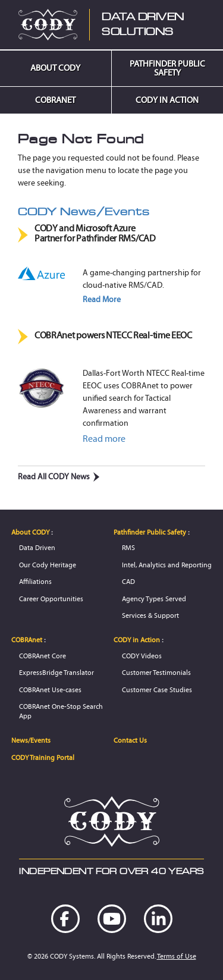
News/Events (31, 740)
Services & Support (150, 615)
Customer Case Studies (157, 690)
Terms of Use (177, 956)
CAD (128, 581)
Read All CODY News (59, 477)
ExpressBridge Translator (56, 672)
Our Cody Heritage (48, 565)
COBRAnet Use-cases (50, 690)
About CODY (55, 68)
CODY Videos (142, 656)
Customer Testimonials (156, 672)
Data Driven (37, 547)
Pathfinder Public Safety (167, 68)
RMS (128, 547)
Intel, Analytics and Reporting (167, 565)
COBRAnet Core (43, 656)
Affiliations (35, 581)
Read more (104, 439)
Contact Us (130, 740)
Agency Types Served (154, 599)
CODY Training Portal (43, 757)
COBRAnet (55, 100)
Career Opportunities (51, 599)
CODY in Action (167, 100)
